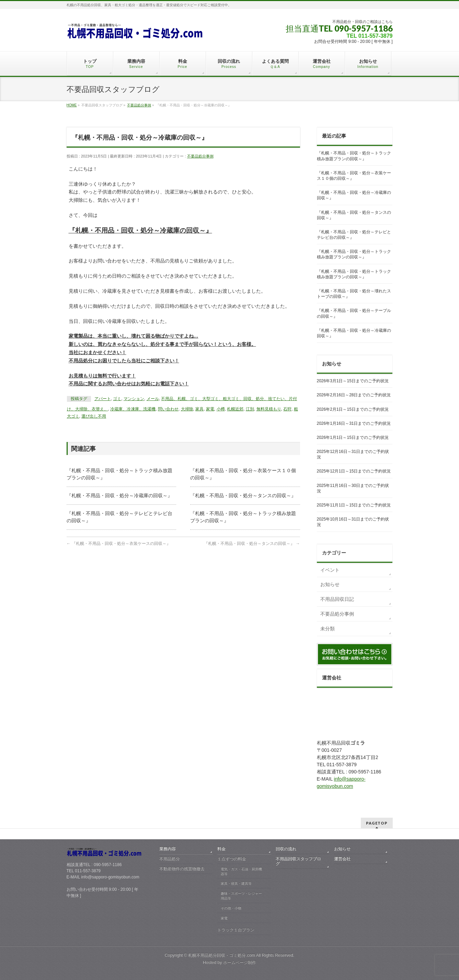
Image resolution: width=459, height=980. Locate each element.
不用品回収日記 (337, 599)
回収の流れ (286, 849)
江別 (250, 409)
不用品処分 (170, 859)
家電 (210, 409)
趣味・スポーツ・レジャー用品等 (241, 896)
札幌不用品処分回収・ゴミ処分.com (222, 955)
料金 (221, 849)
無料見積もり (269, 409)
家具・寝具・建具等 (236, 883)
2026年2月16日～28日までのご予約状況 (354, 395)
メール (153, 399)
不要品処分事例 (200, 156)
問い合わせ (168, 409)
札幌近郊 (235, 409)
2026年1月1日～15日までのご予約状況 (353, 437)
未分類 (328, 629)
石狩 (287, 409)
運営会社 (342, 859)
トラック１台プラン (236, 930)
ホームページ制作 (240, 962)
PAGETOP (377, 823)
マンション (134, 399)
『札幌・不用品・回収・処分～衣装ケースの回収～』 (119, 544)
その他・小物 (231, 908)
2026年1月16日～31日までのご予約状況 (354, 423)
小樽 (221, 409)
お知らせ (330, 584)
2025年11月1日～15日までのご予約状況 (354, 505)
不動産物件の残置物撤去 (182, 869)
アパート (103, 399)
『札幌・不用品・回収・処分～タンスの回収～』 (243, 495)
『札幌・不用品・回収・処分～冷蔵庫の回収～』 (119, 495)
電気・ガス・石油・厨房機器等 (241, 871)
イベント (330, 570)
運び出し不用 (94, 416)
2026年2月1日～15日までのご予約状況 (353, 409)
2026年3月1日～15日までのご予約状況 (353, 381)
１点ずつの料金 (232, 859)
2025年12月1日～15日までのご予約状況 (354, 471)
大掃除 (187, 409)
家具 (199, 409)
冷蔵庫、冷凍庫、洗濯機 (133, 409)
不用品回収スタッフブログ (298, 861)
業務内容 (168, 849)
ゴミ (117, 399)
